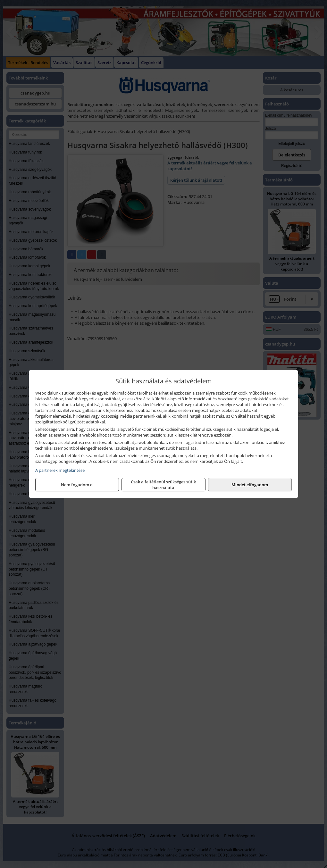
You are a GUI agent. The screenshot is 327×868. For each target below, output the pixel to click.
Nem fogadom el (77, 485)
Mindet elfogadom (250, 485)
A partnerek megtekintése (60, 470)
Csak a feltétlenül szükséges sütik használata (163, 485)
